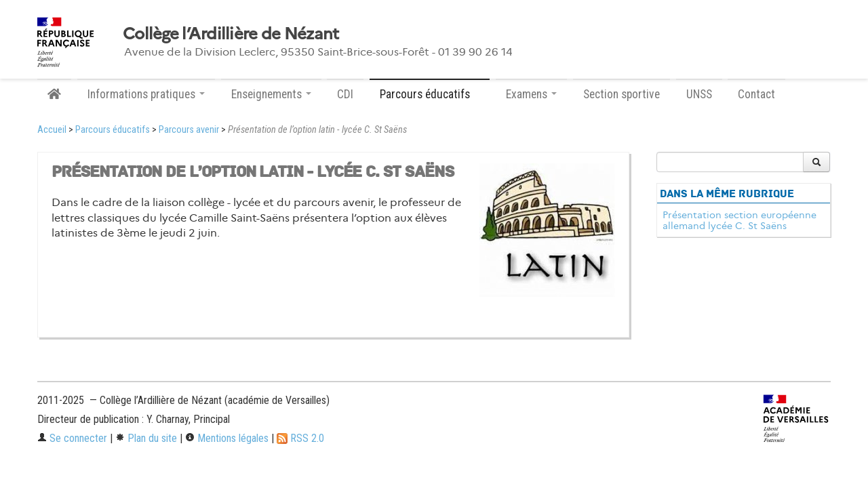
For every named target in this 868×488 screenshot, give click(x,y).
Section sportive (622, 94)
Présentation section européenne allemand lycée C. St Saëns (739, 220)
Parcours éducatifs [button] (430, 94)
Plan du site (146, 438)
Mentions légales (227, 438)
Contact (756, 94)
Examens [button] (531, 94)
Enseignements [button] (271, 94)
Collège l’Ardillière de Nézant (231, 34)
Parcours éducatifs (113, 130)
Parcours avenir (189, 130)
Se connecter (72, 438)
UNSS (699, 94)
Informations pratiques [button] (146, 94)
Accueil (52, 130)
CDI (345, 94)
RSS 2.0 (300, 438)
